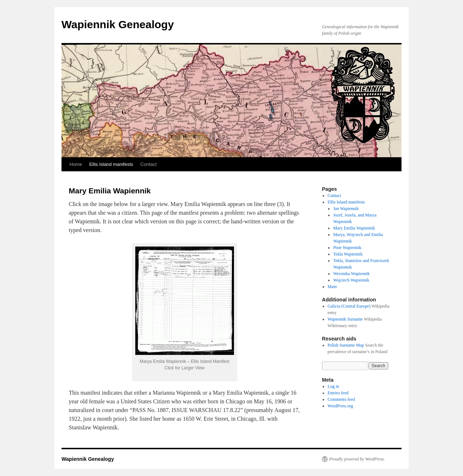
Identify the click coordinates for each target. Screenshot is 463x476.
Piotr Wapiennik (347, 248)
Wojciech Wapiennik (351, 280)
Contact (148, 164)
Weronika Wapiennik (351, 274)
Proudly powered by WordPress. (357, 459)
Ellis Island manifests (111, 164)
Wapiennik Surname (345, 319)
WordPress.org (340, 406)
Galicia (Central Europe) (349, 306)
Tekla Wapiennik (348, 254)
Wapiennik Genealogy (118, 24)
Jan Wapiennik (346, 209)
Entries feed (338, 393)
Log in (334, 386)
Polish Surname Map (346, 345)
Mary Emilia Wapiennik (354, 228)
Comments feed (341, 399)
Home (76, 164)
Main (332, 287)
